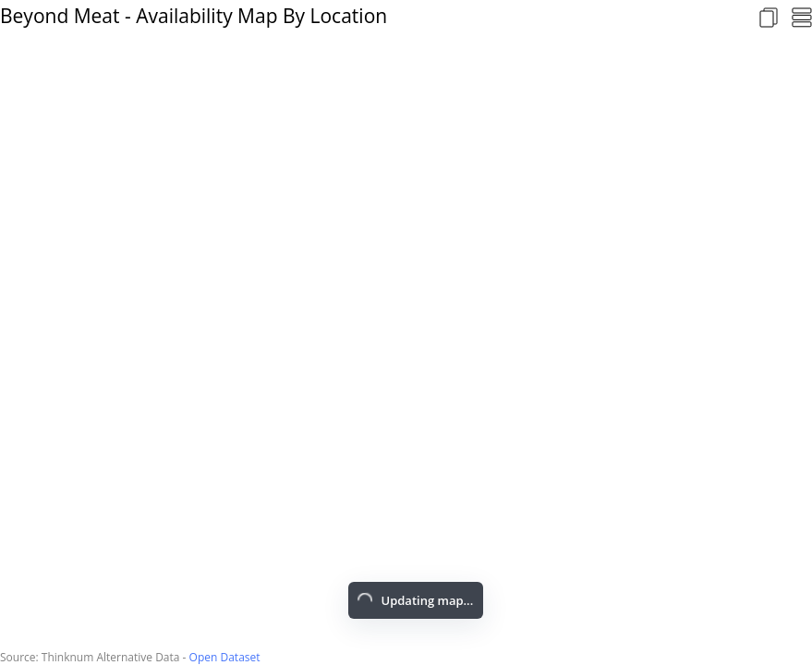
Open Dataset (225, 657)
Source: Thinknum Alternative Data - (95, 657)
